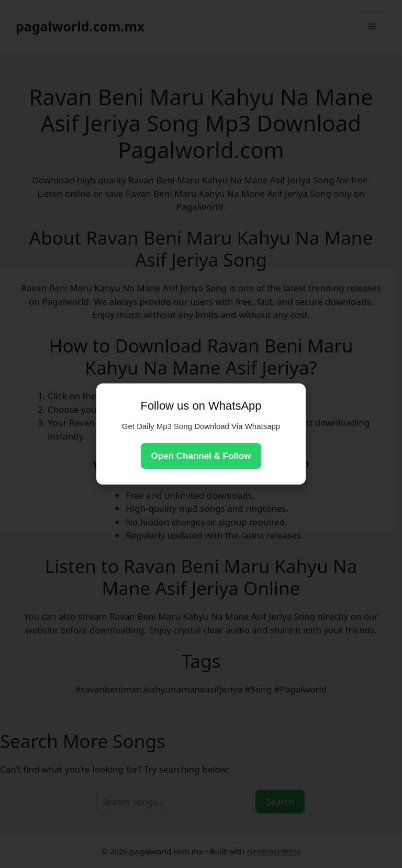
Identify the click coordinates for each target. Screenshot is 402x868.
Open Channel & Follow (201, 456)
